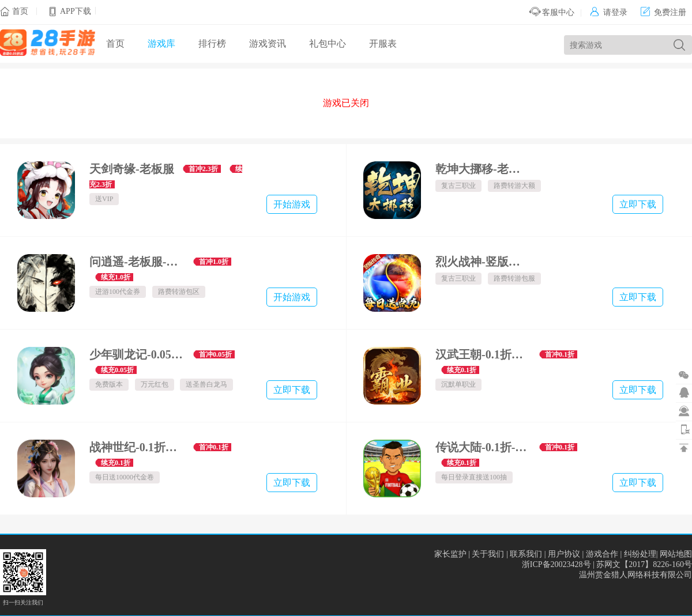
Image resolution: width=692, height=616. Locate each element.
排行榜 (212, 44)
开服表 (383, 44)
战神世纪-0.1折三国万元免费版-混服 (137, 447)
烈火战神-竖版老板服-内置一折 (483, 262)
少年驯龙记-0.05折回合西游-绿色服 (137, 354)
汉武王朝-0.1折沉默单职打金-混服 (483, 354)
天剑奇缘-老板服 (132, 169)
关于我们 (488, 554)
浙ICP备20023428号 (556, 564)
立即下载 (638, 204)
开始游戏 (292, 204)
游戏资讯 (268, 44)
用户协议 (564, 554)
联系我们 (526, 554)
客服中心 (552, 12)
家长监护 (450, 554)
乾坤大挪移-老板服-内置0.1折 (483, 169)
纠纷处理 (640, 554)
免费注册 (663, 12)
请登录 (609, 12)
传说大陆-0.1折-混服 (483, 447)
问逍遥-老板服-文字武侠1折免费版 (137, 262)
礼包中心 (328, 44)
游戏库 (161, 44)
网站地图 (676, 554)
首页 (20, 11)
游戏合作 (602, 554)
